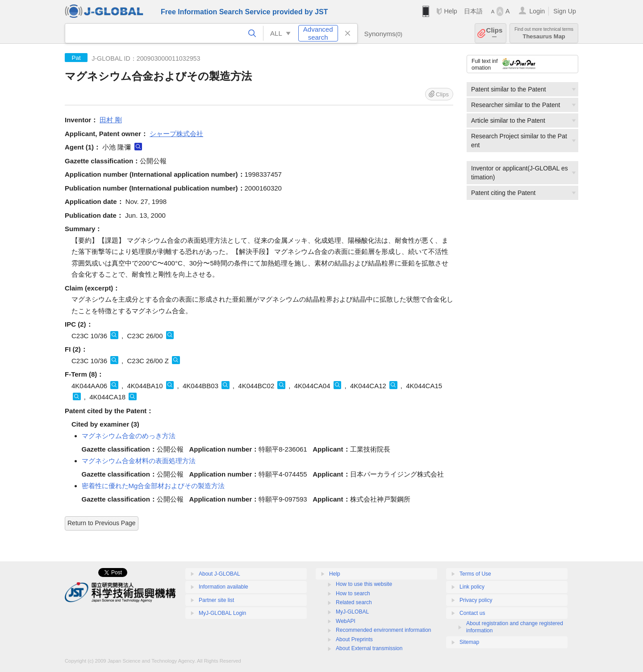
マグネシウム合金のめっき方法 (129, 436)
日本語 (473, 11)
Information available (223, 587)
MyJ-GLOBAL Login (222, 613)
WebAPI (346, 621)
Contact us (472, 613)
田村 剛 (111, 120)
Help (450, 11)
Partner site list (216, 600)
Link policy (472, 587)
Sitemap (469, 642)
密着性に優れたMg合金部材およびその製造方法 (153, 486)
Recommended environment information (383, 630)
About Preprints (354, 639)
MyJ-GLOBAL (352, 612)
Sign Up (565, 11)
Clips (495, 33)
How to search (353, 593)
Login (537, 11)
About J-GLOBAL (219, 574)
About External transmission (369, 648)
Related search (354, 602)
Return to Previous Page (102, 523)
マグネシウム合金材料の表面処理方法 (139, 461)
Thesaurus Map (544, 33)
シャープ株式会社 (176, 134)
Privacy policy (476, 600)
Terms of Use (475, 574)
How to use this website (364, 584)
